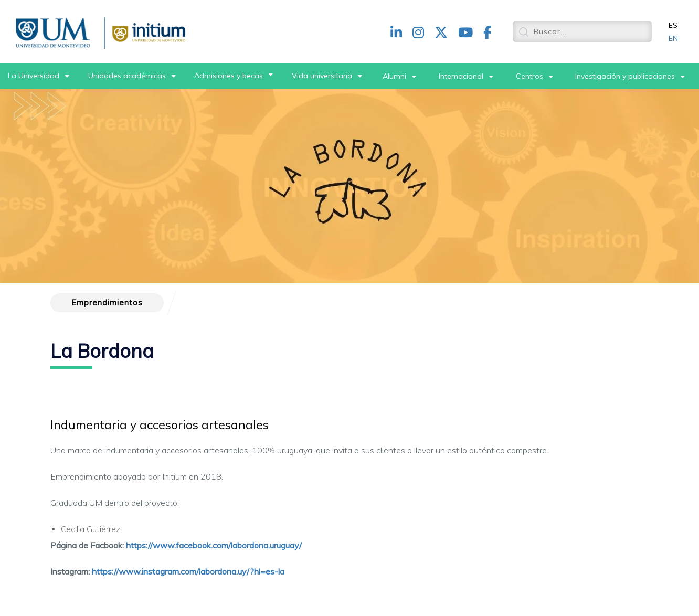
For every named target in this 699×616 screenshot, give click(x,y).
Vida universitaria (322, 76)
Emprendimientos (107, 302)
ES (673, 25)
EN (673, 38)
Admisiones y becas (229, 76)
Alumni (394, 76)
